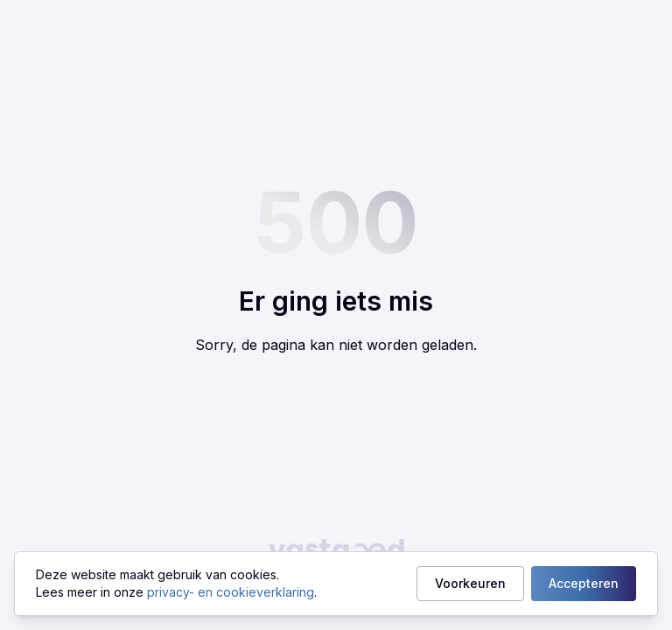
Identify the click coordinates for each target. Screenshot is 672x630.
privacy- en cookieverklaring (231, 592)
